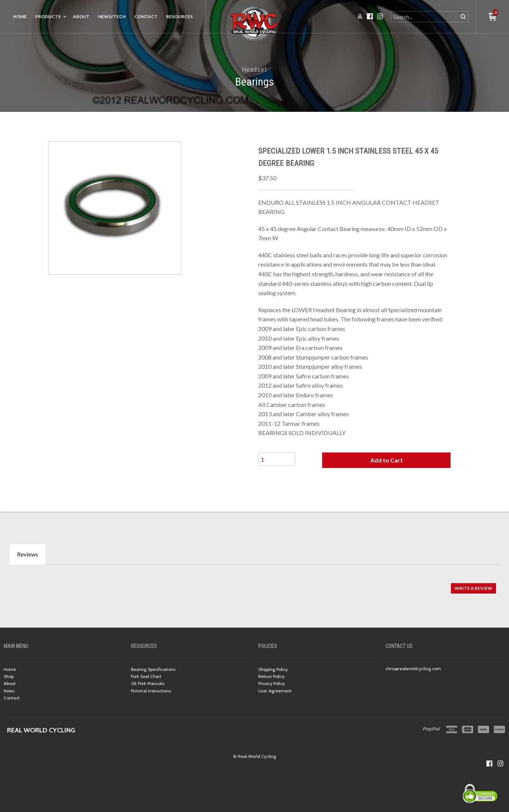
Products (48, 16)
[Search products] (425, 17)
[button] (386, 460)
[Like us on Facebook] (489, 763)
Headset (254, 69)
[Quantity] (277, 459)
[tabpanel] (254, 584)
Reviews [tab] (28, 554)
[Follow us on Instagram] (500, 763)
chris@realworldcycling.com (413, 669)
